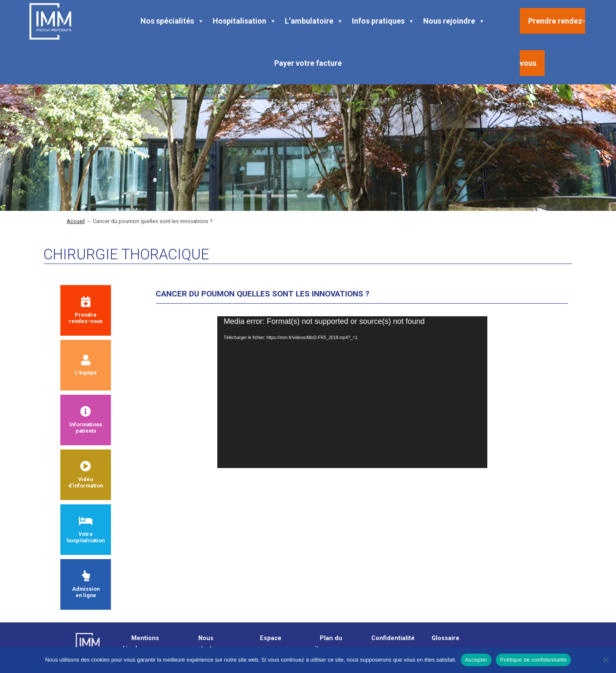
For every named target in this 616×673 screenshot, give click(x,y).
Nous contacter (204, 643)
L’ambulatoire (314, 21)
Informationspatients (86, 420)
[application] (352, 392)
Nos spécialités (172, 21)
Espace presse (266, 643)
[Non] (605, 660)
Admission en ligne (86, 584)
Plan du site (327, 643)
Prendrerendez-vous (86, 310)
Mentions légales (141, 643)
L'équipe (86, 365)
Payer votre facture (308, 63)
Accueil (76, 221)
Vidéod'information (86, 475)
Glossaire (446, 638)
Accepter (476, 660)
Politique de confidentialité (533, 660)
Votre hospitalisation (86, 530)
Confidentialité (393, 638)
